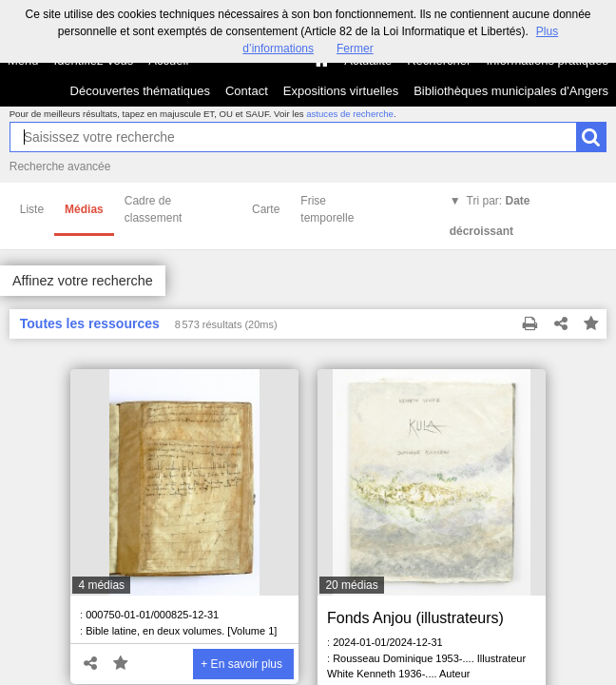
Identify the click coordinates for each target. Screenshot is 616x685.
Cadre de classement (154, 209)
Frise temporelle (327, 209)
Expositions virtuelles (341, 91)
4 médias (101, 585)
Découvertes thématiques (140, 91)
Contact (247, 91)
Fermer (355, 49)
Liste (32, 209)
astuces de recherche (350, 114)
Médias (84, 209)
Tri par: (490, 216)
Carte (266, 209)
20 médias (351, 585)
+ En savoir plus (241, 664)
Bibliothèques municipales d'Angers (511, 91)
